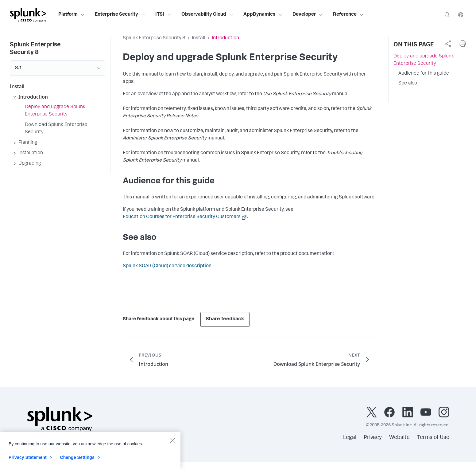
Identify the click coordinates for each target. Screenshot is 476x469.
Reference (348, 15)
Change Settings (77, 460)
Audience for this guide (424, 74)
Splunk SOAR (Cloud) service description (167, 266)
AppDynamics (263, 15)
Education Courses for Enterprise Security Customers (182, 217)
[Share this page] (448, 44)
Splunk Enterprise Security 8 (154, 38)
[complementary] (448, 44)
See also (408, 84)
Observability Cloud (207, 15)
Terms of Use (433, 438)
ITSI (163, 15)
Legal (350, 438)
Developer (308, 15)
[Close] (172, 443)
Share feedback (225, 319)
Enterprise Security (120, 15)
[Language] (461, 15)
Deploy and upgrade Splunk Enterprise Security (424, 60)
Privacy (373, 438)
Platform (72, 15)
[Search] (447, 15)
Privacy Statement (28, 460)
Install (199, 38)
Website (399, 438)
